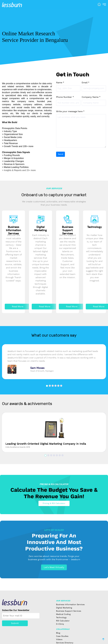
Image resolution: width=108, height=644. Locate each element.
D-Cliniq (60, 624)
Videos (59, 639)
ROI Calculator (63, 621)
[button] (47, 386)
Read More (18, 306)
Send (61, 154)
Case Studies (62, 636)
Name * (60, 83)
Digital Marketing (64, 608)
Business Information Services (70, 604)
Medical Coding (63, 614)
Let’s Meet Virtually (54, 567)
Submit (15, 623)
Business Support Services (69, 611)
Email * (86, 83)
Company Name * (91, 97)
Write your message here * (70, 111)
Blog (58, 633)
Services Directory (65, 643)
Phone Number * (65, 97)
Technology (61, 617)
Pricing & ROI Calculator (54, 503)
